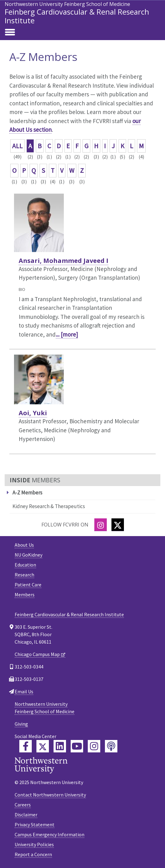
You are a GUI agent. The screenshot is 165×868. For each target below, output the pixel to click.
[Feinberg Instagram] (94, 746)
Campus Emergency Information (49, 834)
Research (24, 575)
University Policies (34, 844)
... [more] (67, 334)
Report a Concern (33, 854)
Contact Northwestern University (50, 795)
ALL (17, 146)
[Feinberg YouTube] (77, 746)
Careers (23, 805)
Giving (21, 724)
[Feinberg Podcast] (111, 746)
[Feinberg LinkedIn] (60, 746)
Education (25, 565)
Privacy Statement (35, 824)
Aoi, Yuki (33, 413)
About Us (24, 545)
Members (25, 595)
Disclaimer (26, 815)
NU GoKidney (28, 555)
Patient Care (28, 585)
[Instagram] (101, 525)
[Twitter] (118, 525)
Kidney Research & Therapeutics (49, 506)
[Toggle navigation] (10, 33)
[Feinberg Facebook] (26, 746)
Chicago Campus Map (37, 654)
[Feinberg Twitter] (43, 746)
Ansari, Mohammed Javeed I (64, 261)
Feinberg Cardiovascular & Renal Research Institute (77, 16)
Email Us (24, 691)
